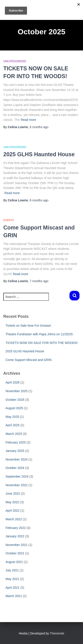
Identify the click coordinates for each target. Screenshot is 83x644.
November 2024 (17, 459)
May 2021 (12, 579)
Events (9, 220)
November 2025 (17, 391)
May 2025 (12, 417)
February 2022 (16, 528)
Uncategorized (15, 61)
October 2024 (15, 468)
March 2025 (14, 434)
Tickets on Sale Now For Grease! (28, 326)
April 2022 (13, 511)
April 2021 (13, 588)
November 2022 (17, 485)
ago (39, 127)
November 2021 (17, 545)
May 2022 (12, 502)
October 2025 (15, 400)
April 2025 (13, 425)
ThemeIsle (57, 633)
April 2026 (13, 382)
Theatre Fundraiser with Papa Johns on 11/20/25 (39, 334)
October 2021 (15, 553)
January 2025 (15, 451)
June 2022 (13, 494)
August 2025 (14, 408)
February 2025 (16, 442)
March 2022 (14, 519)
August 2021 (14, 562)
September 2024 (17, 476)
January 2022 (15, 536)
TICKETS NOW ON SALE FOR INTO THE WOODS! (42, 343)
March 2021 (14, 596)
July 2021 (12, 570)
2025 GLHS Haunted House (39, 154)
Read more (28, 120)
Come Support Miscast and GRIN (29, 360)
